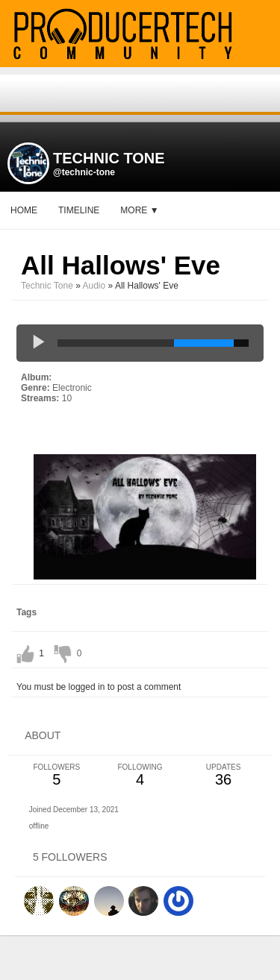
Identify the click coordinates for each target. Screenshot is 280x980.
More (139, 210)
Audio (94, 286)
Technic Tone (47, 286)
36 (223, 775)
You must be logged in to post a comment (99, 687)
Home (24, 210)
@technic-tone (84, 172)
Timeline (79, 210)
